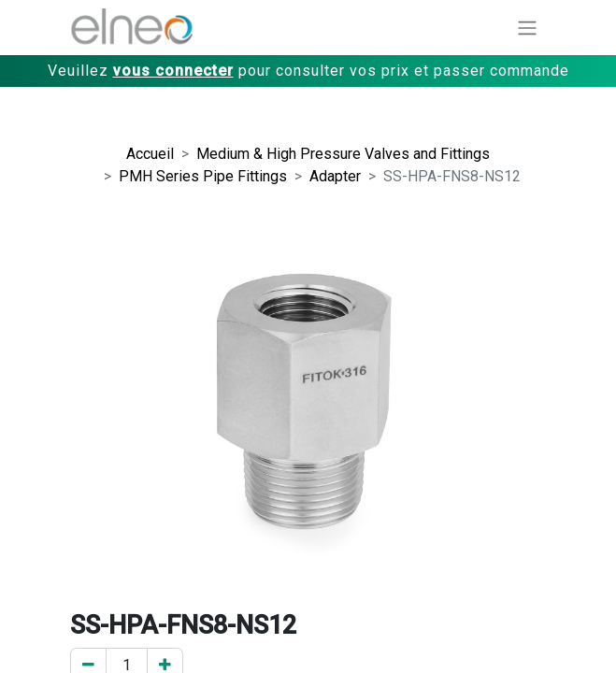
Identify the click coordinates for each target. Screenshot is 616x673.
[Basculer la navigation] (527, 28)
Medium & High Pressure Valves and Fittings (343, 154)
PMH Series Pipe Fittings (203, 176)
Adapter (335, 176)
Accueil (150, 154)
